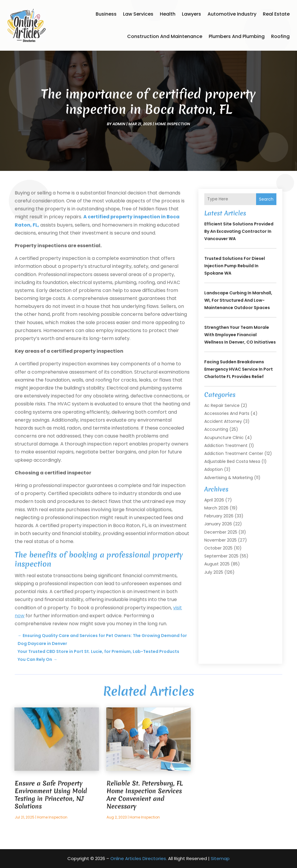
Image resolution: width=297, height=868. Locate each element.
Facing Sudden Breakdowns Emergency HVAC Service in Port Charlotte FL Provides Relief (239, 369)
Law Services (138, 14)
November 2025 (220, 540)
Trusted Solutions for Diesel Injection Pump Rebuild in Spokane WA (235, 266)
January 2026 (218, 524)
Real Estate (276, 14)
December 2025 (221, 532)
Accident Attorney (223, 421)
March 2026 (216, 508)
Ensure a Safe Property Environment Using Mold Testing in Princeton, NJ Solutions (51, 795)
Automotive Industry (232, 14)
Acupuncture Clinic (224, 438)
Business (106, 14)
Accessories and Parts (227, 413)
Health (168, 14)
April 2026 (214, 500)
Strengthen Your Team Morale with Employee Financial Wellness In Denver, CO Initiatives (240, 335)
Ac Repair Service (222, 405)
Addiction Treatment (226, 445)
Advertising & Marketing (229, 478)
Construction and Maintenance (165, 36)
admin (119, 124)
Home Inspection (172, 124)
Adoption (214, 469)
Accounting (216, 429)
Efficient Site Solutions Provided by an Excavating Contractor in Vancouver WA (239, 231)
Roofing (280, 36)
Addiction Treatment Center (234, 453)
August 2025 (217, 564)
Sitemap (220, 858)
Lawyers (191, 14)
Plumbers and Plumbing (237, 36)
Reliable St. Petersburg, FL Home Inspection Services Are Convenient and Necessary (145, 795)
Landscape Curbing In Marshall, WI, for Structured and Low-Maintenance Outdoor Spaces (238, 300)
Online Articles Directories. (139, 858)
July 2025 (214, 572)
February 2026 (219, 516)
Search (266, 199)
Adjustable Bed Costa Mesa (232, 461)
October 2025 (218, 548)
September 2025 (221, 556)
